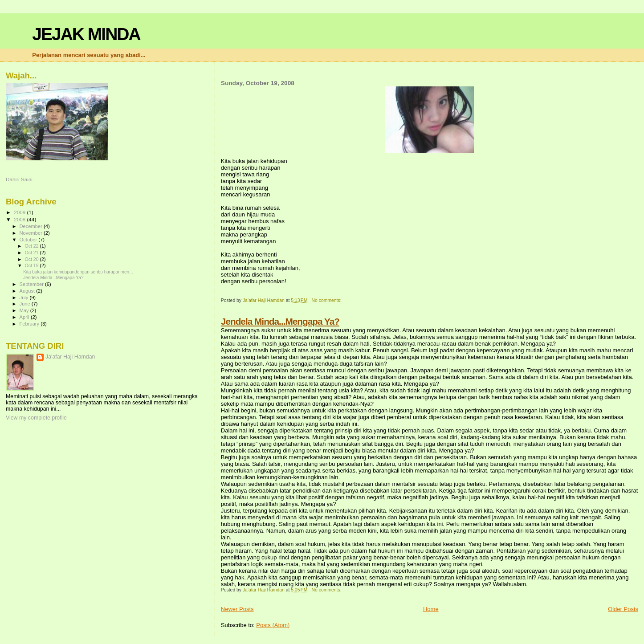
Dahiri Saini (19, 179)
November (32, 233)
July (25, 298)
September (33, 284)
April (25, 317)
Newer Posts (237, 609)
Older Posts (623, 609)
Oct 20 (32, 259)
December (32, 226)
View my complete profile (36, 418)
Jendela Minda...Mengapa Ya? (280, 321)
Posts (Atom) (273, 625)
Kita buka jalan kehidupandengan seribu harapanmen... (78, 272)
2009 (20, 212)
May (25, 310)
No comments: (327, 300)
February (30, 324)
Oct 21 (32, 253)
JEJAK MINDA (86, 34)
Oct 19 (32, 265)
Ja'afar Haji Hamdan (70, 357)
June (26, 304)
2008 (20, 219)
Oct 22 (32, 246)
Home (431, 609)
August (28, 291)
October (29, 240)
